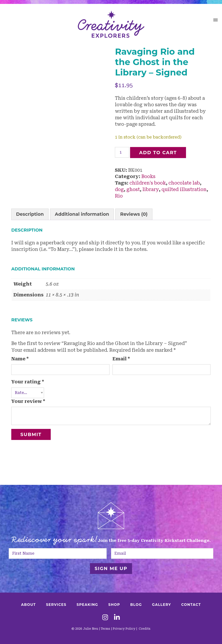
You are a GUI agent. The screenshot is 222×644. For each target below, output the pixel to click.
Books (148, 177)
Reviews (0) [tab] (134, 214)
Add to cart (158, 153)
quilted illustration (184, 190)
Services (56, 605)
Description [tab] (30, 214)
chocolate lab (184, 183)
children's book (148, 183)
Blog (136, 605)
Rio (119, 196)
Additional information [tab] (82, 214)
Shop (114, 605)
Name (20, 359)
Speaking (87, 605)
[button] (215, 21)
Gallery (162, 605)
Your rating (28, 382)
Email (121, 359)
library (151, 190)
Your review (28, 401)
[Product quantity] (122, 152)
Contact (191, 605)
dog (119, 190)
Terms (105, 629)
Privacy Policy (124, 629)
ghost (133, 190)
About (28, 605)
